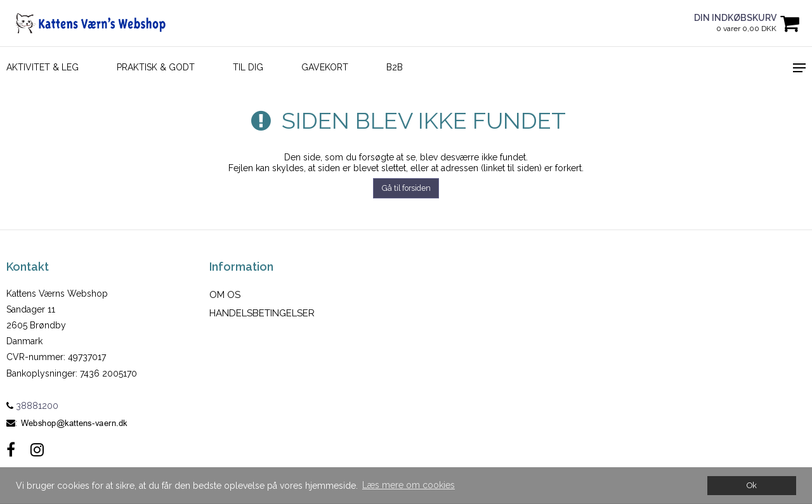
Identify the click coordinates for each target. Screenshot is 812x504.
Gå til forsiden (406, 188)
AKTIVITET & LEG (43, 67)
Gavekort (325, 67)
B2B (395, 67)
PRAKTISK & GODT (156, 67)
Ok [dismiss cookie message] (752, 485)
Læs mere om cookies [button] (409, 485)
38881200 (32, 406)
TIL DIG (248, 67)
